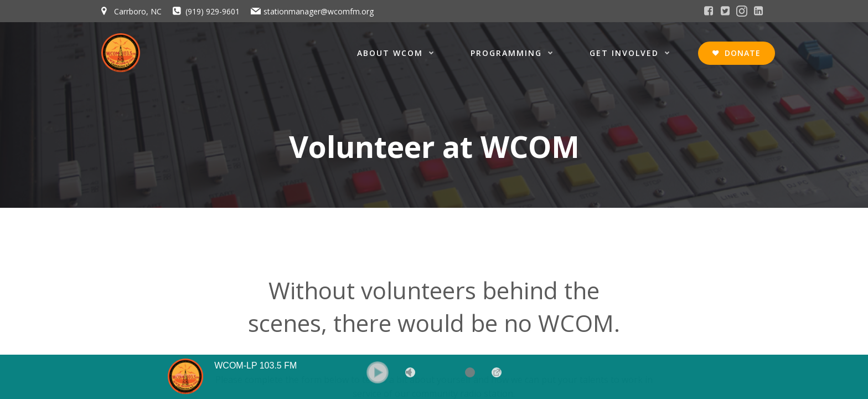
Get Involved (632, 53)
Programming (515, 53)
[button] (378, 372)
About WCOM (398, 53)
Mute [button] (410, 372)
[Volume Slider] (453, 372)
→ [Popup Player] (497, 372)
